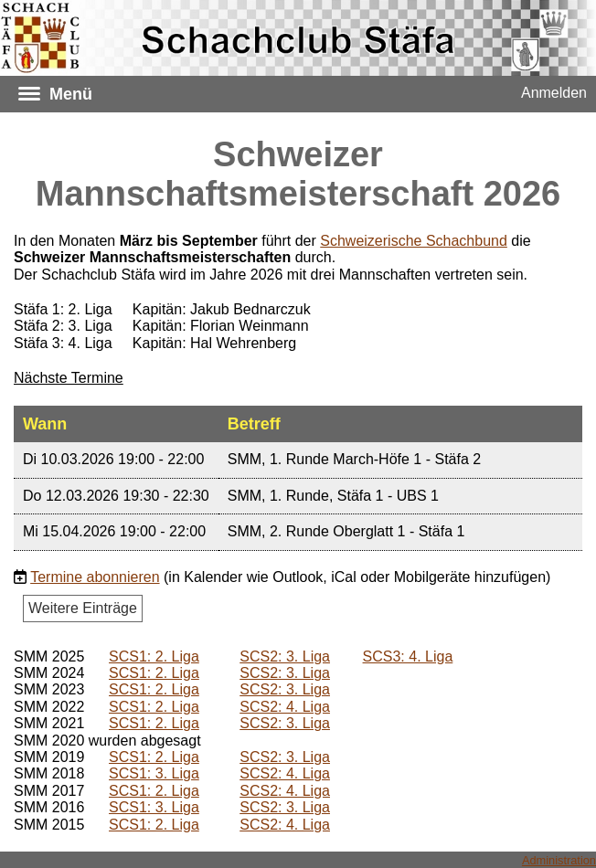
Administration (559, 860)
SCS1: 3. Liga (154, 773)
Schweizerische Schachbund (414, 241)
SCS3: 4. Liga (408, 656)
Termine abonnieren (95, 577)
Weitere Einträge (83, 608)
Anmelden (554, 93)
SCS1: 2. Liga (154, 656)
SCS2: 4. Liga (285, 707)
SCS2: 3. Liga (285, 656)
